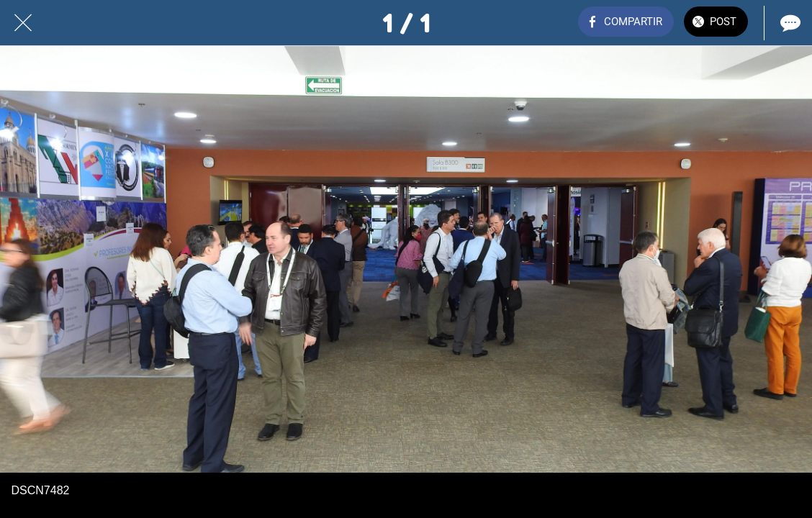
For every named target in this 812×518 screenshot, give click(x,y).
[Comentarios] (789, 23)
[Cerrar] (23, 23)
